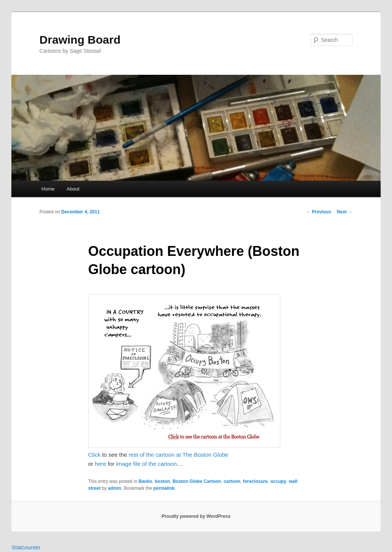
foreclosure (255, 481)
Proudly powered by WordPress (196, 516)
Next (345, 212)
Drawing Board (80, 40)
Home (48, 189)
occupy (278, 481)
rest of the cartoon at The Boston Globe (179, 455)
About (73, 189)
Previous (319, 212)
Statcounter (26, 547)
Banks (145, 481)
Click (94, 455)
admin (115, 488)
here (101, 464)
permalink (164, 488)
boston (162, 481)
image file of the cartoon (146, 464)
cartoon (232, 481)
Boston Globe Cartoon (197, 481)
